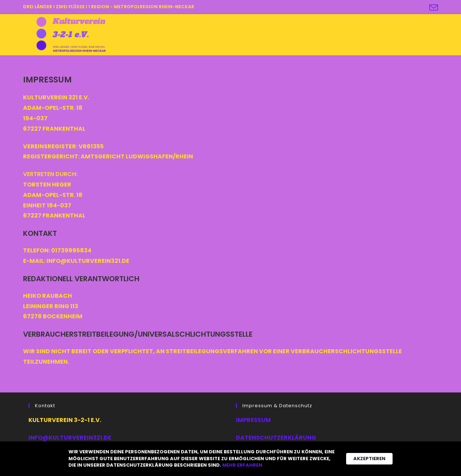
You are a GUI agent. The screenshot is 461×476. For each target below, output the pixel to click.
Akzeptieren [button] (369, 459)
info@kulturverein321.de (70, 438)
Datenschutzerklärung (276, 438)
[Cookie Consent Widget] (230, 459)
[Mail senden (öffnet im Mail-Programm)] (433, 8)
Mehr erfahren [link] (242, 465)
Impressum (253, 420)
